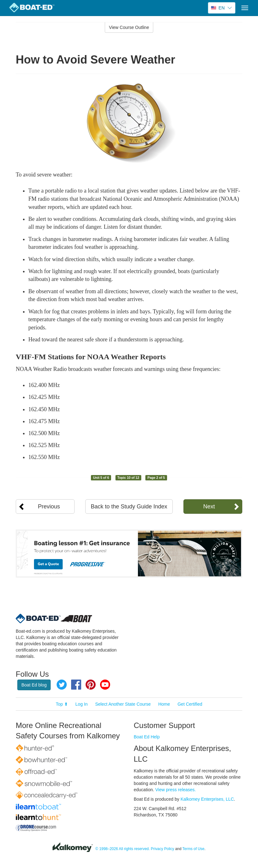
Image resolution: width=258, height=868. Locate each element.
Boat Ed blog (34, 685)
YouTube (105, 685)
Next (209, 507)
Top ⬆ (62, 704)
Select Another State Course (123, 704)
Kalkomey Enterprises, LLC (207, 799)
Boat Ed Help (147, 737)
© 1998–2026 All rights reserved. (123, 849)
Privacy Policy (162, 849)
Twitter (62, 685)
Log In (82, 704)
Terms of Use (193, 849)
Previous (49, 507)
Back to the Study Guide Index (129, 507)
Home (164, 704)
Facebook (76, 685)
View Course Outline (129, 27)
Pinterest (91, 685)
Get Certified (190, 704)
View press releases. (176, 790)
